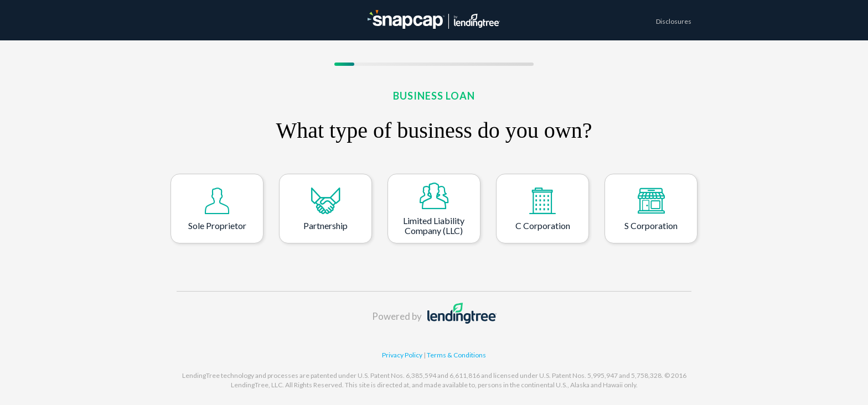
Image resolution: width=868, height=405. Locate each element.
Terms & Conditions (456, 355)
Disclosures (674, 21)
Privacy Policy (403, 355)
